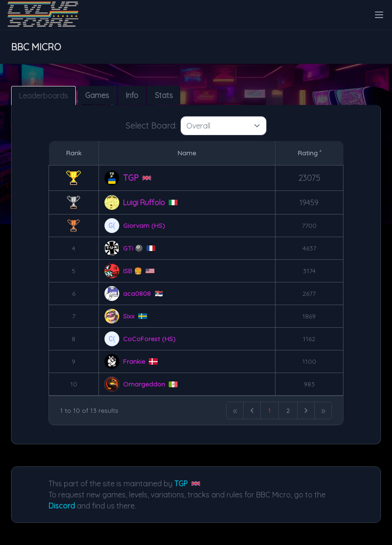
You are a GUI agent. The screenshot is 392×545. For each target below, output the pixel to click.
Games (97, 95)
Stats (164, 95)
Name (187, 153)
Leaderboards (43, 96)
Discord (62, 506)
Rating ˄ (309, 153)
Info (132, 95)
